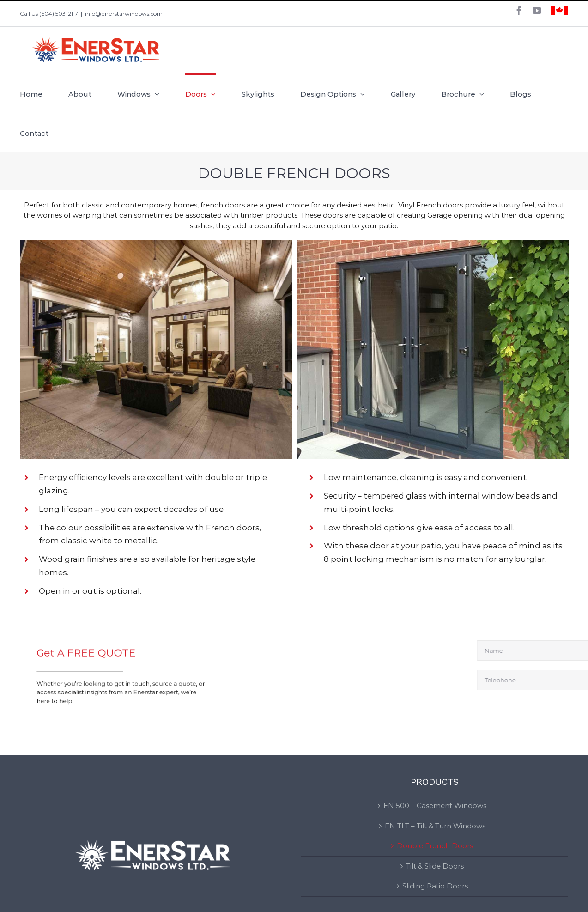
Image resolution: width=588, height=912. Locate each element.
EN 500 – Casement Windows (435, 806)
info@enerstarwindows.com (124, 14)
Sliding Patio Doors (435, 886)
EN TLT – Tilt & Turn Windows (435, 826)
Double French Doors (435, 846)
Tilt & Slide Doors (435, 866)
